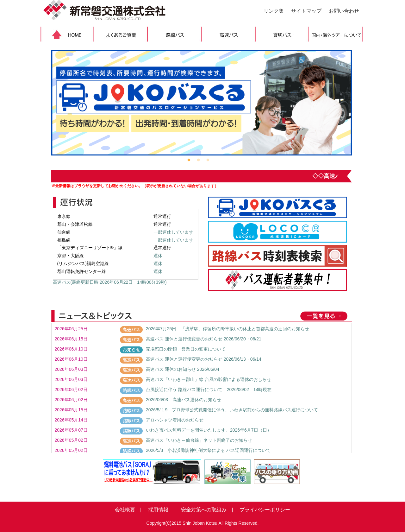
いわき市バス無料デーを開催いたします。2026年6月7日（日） (209, 430)
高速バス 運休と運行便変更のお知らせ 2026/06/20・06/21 (204, 339)
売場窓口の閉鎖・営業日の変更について (186, 349)
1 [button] (189, 160)
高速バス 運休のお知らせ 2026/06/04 (183, 369)
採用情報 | (159, 510)
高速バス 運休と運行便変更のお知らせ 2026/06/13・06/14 (204, 359)
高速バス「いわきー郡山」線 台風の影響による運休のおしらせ (209, 379)
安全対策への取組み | (204, 510)
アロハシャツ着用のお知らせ (175, 420)
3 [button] (208, 160)
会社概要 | (128, 510)
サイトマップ (306, 11)
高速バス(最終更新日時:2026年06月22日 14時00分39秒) (110, 282)
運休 (158, 256)
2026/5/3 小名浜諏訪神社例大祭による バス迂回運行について (208, 450)
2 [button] (198, 160)
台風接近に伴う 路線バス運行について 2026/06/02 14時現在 (209, 389)
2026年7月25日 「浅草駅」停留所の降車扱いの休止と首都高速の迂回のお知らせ (228, 329)
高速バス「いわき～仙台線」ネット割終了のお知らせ (199, 440)
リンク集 (274, 11)
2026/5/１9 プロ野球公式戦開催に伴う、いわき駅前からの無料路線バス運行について (232, 410)
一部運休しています (173, 232)
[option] (202, 103)
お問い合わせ (344, 11)
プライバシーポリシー (262, 510)
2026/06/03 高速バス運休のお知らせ (184, 400)
